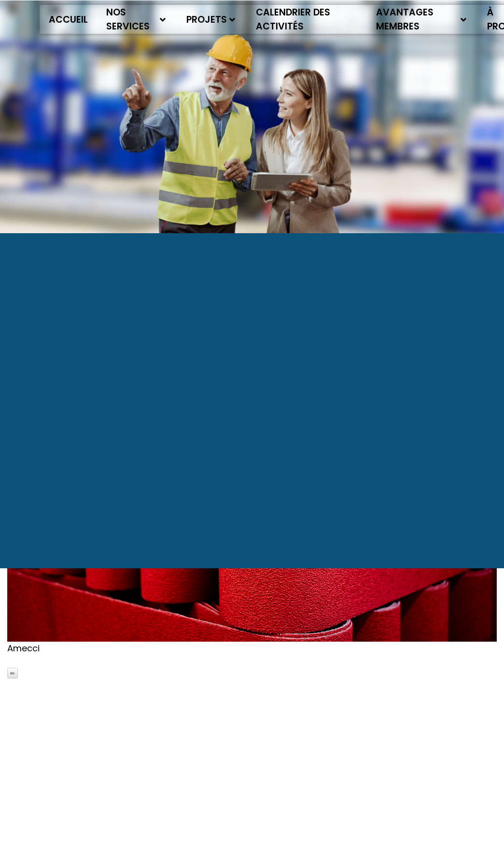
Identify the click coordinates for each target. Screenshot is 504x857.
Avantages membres (421, 19)
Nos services (136, 19)
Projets (211, 20)
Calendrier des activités (293, 19)
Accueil (68, 20)
